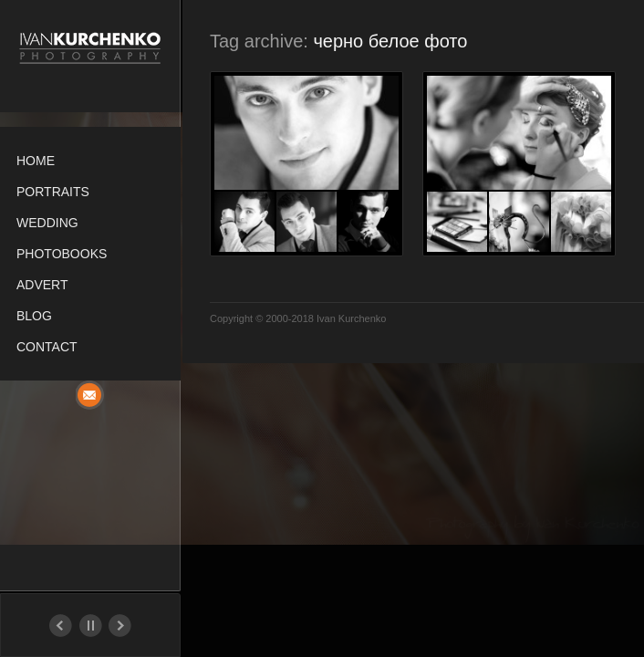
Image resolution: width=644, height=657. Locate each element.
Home (36, 161)
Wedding (47, 223)
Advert (42, 285)
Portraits (53, 192)
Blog (34, 316)
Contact (47, 347)
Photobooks (62, 254)
